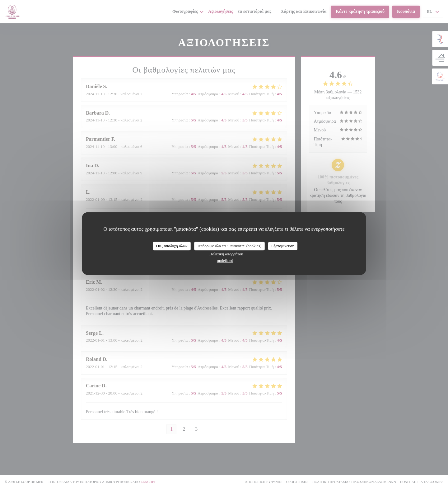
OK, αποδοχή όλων (172, 246)
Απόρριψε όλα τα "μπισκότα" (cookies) (229, 246)
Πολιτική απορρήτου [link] (226, 254)
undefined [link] (225, 260)
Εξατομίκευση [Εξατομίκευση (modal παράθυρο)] (283, 246)
